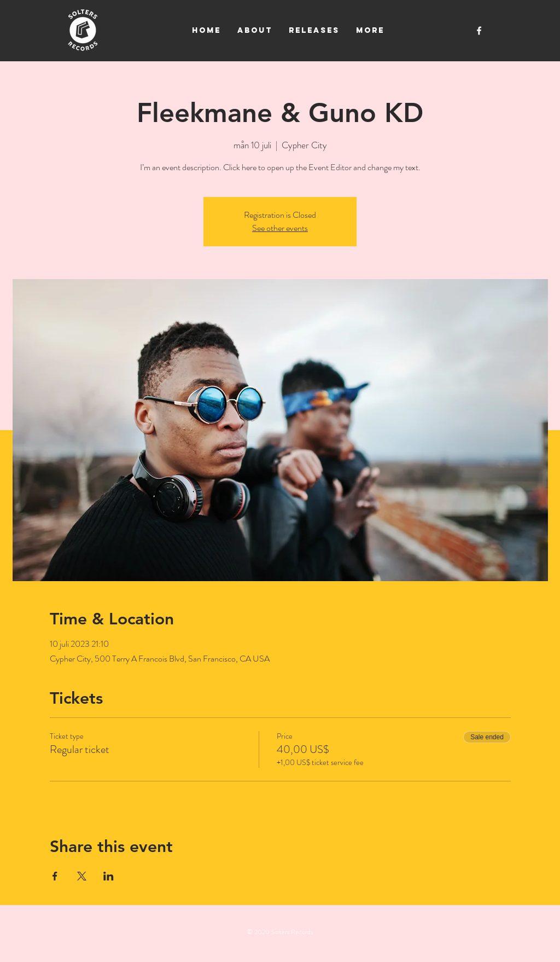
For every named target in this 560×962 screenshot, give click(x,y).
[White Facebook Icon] (479, 31)
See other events (280, 228)
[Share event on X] (82, 876)
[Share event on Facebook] (55, 876)
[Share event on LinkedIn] (109, 876)
